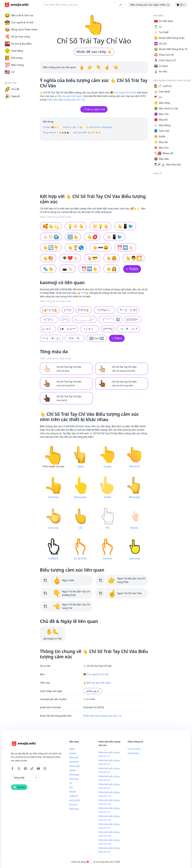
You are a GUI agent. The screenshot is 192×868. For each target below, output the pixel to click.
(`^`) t (68, 310)
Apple (72, 749)
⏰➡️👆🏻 (125, 247)
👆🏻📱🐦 (114, 237)
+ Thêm (132, 269)
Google (73, 753)
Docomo (73, 804)
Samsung (74, 779)
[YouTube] (38, 769)
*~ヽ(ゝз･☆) (128, 310)
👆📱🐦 (125, 226)
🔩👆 (48, 269)
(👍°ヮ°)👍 (50, 310)
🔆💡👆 (100, 226)
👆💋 (92, 237)
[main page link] (17, 5)
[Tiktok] (32, 769)
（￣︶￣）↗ (110, 319)
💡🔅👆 (76, 226)
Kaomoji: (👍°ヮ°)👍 (73, 127)
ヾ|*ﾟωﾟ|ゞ (104, 310)
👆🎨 (48, 258)
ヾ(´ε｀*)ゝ (75, 338)
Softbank (74, 796)
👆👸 (112, 269)
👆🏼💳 (92, 258)
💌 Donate (19, 787)
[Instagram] (45, 769)
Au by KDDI (75, 800)
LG (71, 783)
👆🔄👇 (51, 247)
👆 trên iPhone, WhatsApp (99, 127)
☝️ (108, 67)
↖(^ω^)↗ (97, 338)
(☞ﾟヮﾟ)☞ (133, 319)
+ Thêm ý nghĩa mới (94, 109)
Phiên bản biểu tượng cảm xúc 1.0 (66, 100)
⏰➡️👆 (89, 269)
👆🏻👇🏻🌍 (51, 237)
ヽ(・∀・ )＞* (128, 329)
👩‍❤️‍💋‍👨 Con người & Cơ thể (123, 93)
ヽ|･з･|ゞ (90, 329)
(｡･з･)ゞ (48, 329)
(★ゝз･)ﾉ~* (68, 329)
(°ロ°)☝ (84, 310)
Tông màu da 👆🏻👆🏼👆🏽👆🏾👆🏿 (56, 132)
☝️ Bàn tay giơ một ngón (68, 96)
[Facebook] (12, 769)
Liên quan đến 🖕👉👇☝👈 (87, 132)
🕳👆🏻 (67, 269)
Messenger (75, 766)
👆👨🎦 (134, 258)
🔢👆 (73, 237)
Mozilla (73, 792)
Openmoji (74, 809)
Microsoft (74, 757)
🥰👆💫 (51, 226)
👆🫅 (112, 258)
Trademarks (133, 753)
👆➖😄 (100, 247)
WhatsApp (74, 775)
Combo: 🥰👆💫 (51, 127)
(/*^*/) (108, 329)
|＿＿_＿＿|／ (85, 319)
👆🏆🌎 (76, 247)
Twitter (73, 770)
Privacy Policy (134, 749)
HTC (71, 787)
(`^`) (65, 319)
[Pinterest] (25, 769)
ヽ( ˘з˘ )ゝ (49, 319)
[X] (19, 769)
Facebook (74, 762)
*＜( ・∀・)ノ (51, 338)
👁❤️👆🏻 (70, 258)
